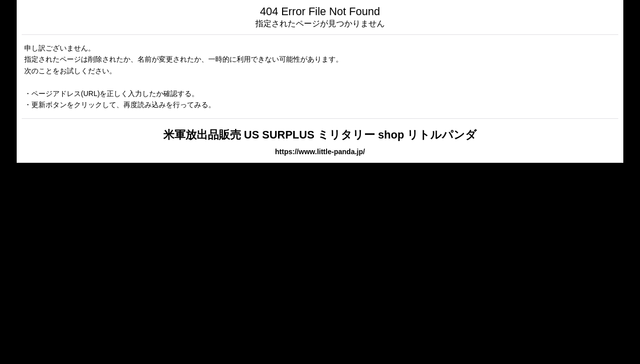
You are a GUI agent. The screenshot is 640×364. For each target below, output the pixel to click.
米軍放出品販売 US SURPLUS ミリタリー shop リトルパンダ (320, 135)
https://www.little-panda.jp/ (320, 152)
